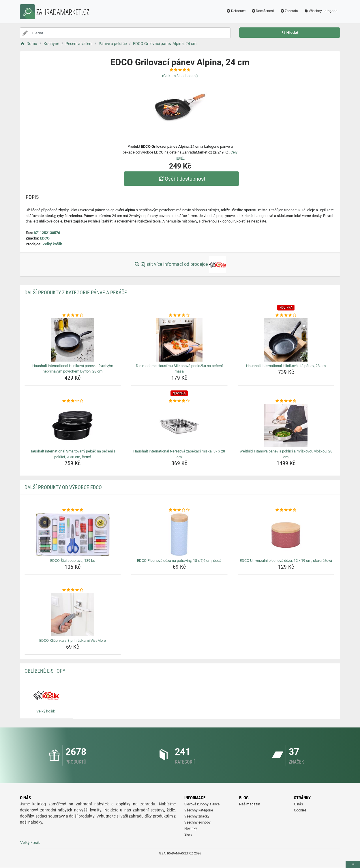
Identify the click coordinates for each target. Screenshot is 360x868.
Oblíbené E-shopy (45, 671)
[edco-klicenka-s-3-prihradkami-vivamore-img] (73, 615)
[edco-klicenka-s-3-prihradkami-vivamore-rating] (73, 590)
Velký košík (52, 244)
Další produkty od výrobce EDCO (63, 487)
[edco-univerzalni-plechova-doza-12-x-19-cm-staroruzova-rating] (286, 510)
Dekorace (236, 11)
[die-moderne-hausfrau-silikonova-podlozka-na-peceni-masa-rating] (179, 315)
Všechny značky (197, 816)
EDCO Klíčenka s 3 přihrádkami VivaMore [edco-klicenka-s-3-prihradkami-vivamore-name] (73, 640)
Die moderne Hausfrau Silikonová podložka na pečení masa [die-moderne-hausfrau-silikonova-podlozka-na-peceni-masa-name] (179, 369)
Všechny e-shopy (197, 822)
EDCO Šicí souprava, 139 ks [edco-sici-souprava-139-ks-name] (73, 561)
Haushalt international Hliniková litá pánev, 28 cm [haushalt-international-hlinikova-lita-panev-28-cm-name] (286, 366)
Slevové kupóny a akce (202, 804)
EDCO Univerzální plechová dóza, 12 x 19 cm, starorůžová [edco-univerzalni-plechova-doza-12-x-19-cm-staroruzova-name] (286, 561)
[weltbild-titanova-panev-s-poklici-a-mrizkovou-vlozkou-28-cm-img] (286, 425)
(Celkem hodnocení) (180, 76)
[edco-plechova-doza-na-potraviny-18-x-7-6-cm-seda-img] (179, 535)
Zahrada (289, 11)
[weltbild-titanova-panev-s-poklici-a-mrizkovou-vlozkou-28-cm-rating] (286, 401)
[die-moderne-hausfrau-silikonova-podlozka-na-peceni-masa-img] (179, 340)
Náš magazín (250, 804)
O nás (298, 804)
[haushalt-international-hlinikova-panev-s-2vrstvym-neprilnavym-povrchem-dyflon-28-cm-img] (73, 340)
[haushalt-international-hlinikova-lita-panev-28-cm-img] (286, 340)
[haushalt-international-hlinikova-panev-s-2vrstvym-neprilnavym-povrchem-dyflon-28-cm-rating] (73, 315)
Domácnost (263, 11)
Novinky (191, 828)
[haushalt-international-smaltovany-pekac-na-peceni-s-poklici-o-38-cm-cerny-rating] (73, 401)
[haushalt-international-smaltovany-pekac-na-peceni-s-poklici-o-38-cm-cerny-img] (73, 425)
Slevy (188, 835)
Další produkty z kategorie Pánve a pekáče (76, 292)
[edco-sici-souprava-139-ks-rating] (73, 510)
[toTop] (353, 865)
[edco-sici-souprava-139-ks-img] (73, 535)
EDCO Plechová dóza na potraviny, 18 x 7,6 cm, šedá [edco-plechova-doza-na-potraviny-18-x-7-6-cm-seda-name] (179, 561)
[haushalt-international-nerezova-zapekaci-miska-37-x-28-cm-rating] (179, 401)
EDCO (45, 238)
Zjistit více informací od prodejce (180, 265)
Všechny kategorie (320, 11)
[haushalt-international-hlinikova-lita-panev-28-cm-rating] (286, 315)
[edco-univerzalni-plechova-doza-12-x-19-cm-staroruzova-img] (286, 535)
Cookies (300, 810)
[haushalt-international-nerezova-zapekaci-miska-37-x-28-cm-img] (179, 425)
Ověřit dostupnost (181, 179)
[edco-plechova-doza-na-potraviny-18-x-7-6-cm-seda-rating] (179, 510)
